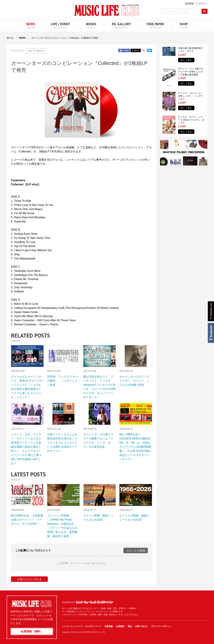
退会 (130, 626)
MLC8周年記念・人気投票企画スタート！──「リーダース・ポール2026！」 (27, 520)
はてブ (150, 50)
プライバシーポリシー (161, 626)
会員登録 (109, 626)
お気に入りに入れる (29, 579)
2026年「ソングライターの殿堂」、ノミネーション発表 (63, 381)
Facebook (211, 333)
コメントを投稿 (136, 551)
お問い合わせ (141, 626)
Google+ (144, 50)
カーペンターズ (36, 51)
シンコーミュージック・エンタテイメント (95, 602)
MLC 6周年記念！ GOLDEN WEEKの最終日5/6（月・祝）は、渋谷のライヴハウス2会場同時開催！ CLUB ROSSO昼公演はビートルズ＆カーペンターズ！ (135, 447)
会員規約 (120, 626)
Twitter (136, 50)
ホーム (10, 38)
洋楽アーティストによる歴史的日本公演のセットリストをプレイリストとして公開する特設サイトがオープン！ (62, 443)
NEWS (22, 38)
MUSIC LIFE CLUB (107, 10)
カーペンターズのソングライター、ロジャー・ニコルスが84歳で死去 (134, 381)
